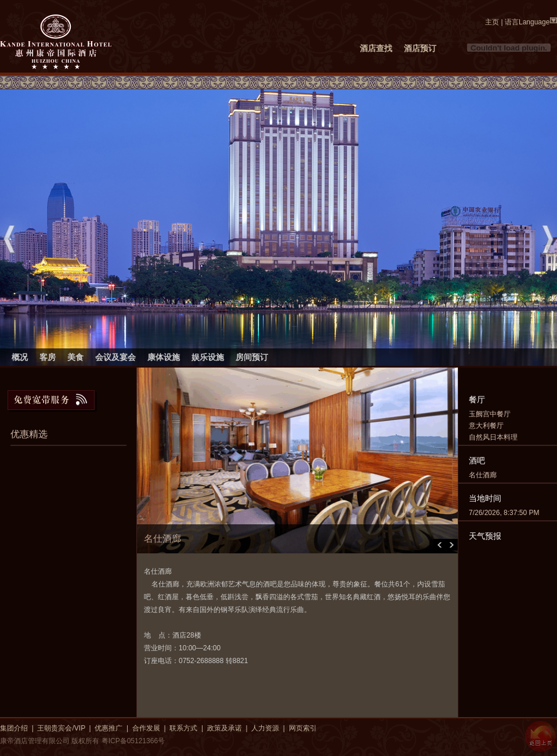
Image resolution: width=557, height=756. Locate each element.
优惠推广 (108, 728)
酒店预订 (420, 48)
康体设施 (164, 357)
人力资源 (265, 728)
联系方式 (183, 728)
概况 (20, 357)
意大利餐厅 (486, 426)
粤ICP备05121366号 (133, 741)
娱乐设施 (208, 357)
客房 (48, 357)
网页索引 (303, 728)
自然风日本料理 (493, 437)
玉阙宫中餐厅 (490, 414)
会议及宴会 (115, 357)
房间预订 (252, 357)
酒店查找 (376, 48)
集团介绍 (14, 728)
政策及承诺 (225, 728)
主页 (492, 22)
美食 (75, 357)
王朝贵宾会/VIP (61, 728)
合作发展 (146, 728)
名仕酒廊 (483, 475)
